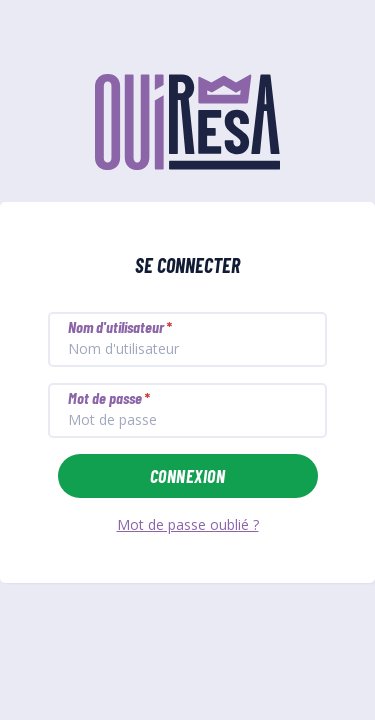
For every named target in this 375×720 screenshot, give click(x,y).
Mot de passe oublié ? (188, 524)
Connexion (187, 476)
